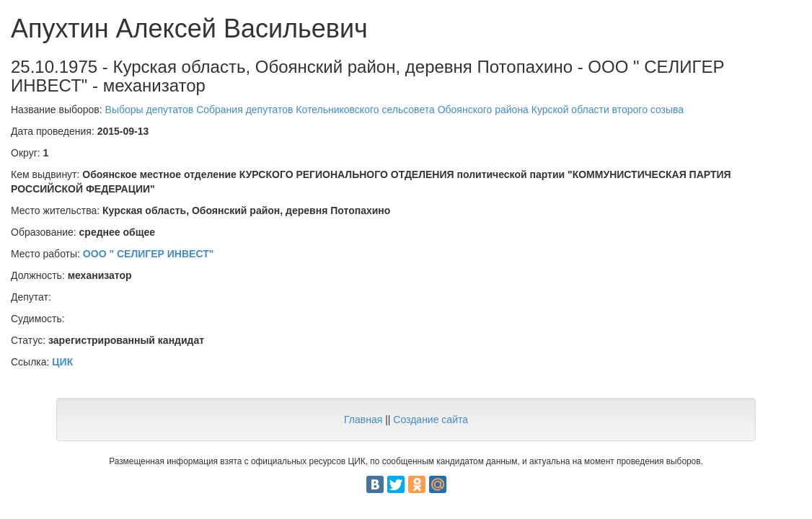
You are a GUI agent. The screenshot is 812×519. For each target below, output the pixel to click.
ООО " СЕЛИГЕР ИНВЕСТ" (149, 254)
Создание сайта (431, 420)
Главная (363, 420)
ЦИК (62, 362)
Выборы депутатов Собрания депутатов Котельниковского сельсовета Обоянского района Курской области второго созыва (395, 110)
